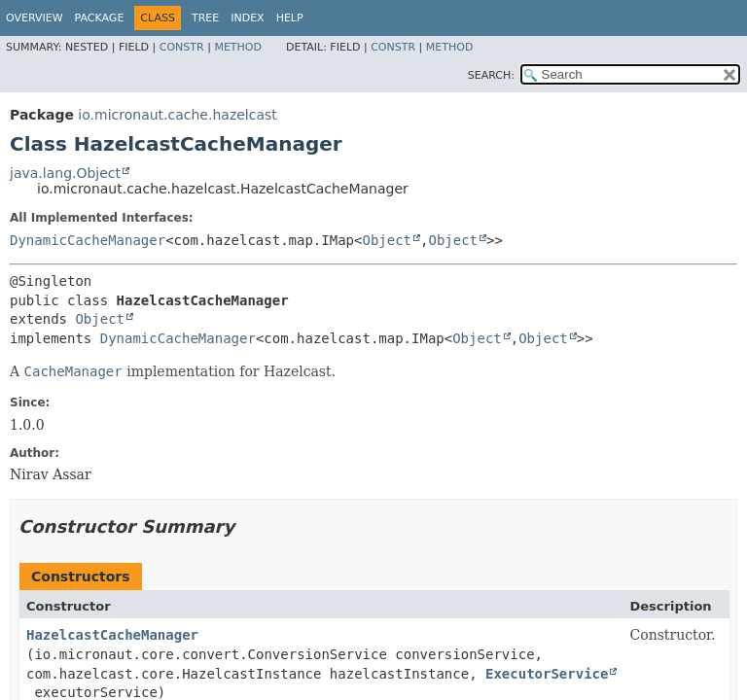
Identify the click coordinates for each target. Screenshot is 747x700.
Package (100, 18)
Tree (205, 18)
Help (290, 18)
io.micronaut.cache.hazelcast (177, 115)
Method (238, 47)
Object (387, 240)
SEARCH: (491, 75)
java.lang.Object (65, 173)
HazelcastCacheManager (112, 635)
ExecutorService (547, 674)
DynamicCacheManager (88, 240)
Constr (182, 47)
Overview (35, 18)
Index (247, 18)
